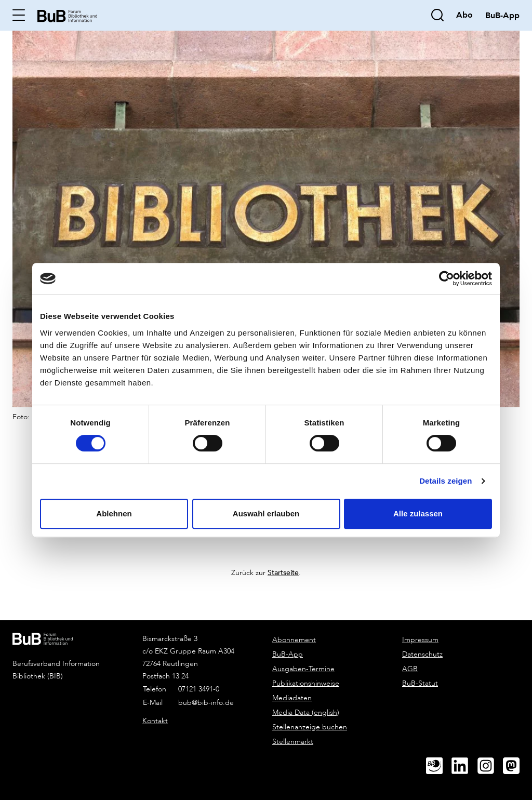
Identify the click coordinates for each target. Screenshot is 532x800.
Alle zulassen (418, 514)
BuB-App (288, 654)
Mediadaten (292, 698)
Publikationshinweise (306, 683)
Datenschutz (422, 654)
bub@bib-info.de (206, 703)
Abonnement (294, 640)
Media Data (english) (306, 712)
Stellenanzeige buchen (310, 727)
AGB (410, 669)
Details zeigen (445, 481)
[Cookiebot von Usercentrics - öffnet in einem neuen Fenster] (447, 278)
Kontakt (155, 721)
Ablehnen (114, 514)
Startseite (283, 572)
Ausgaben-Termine (303, 669)
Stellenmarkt (293, 742)
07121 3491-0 (199, 689)
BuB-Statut (420, 683)
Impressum (420, 640)
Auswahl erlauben (266, 514)
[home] (67, 15)
